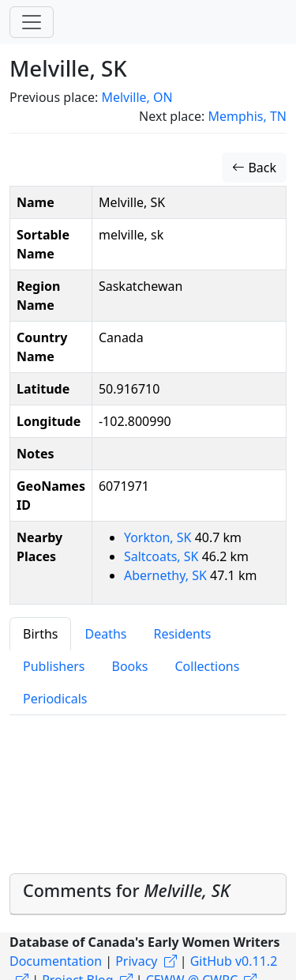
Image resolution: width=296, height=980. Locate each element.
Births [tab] (40, 634)
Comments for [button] (126, 890)
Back (254, 168)
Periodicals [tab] (55, 699)
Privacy (136, 961)
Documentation (56, 961)
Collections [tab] (207, 666)
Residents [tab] (182, 634)
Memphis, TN (247, 116)
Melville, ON (137, 97)
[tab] (148, 894)
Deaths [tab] (105, 634)
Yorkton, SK (159, 537)
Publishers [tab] (54, 666)
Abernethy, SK (167, 575)
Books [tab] (130, 666)
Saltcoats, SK (163, 556)
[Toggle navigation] (32, 22)
